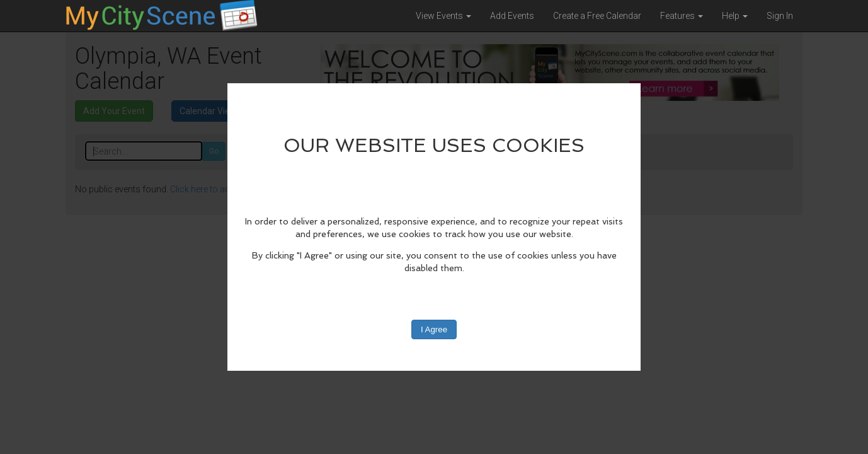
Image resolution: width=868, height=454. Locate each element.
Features (682, 16)
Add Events (512, 16)
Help (735, 16)
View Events (443, 16)
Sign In (780, 16)
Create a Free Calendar (597, 16)
